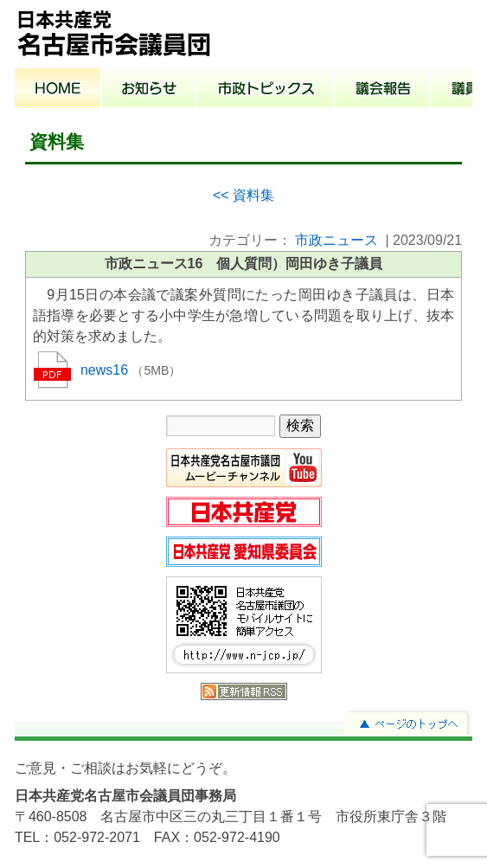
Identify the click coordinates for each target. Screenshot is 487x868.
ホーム (58, 90)
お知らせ (149, 90)
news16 (106, 370)
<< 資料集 (243, 195)
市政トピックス (266, 90)
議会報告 (383, 90)
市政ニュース (336, 240)
